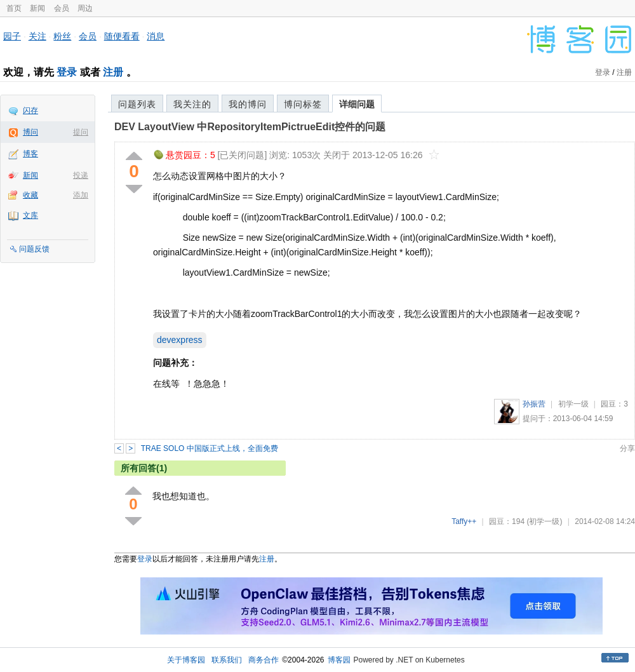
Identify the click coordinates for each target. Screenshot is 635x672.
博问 (30, 132)
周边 (85, 8)
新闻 (37, 8)
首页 (14, 8)
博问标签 (303, 104)
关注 (37, 36)
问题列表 (137, 104)
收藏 (30, 195)
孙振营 (534, 404)
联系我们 (227, 660)
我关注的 (192, 104)
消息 (156, 36)
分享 (627, 448)
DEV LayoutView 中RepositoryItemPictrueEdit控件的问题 (250, 127)
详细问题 (357, 104)
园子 (12, 36)
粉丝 (62, 36)
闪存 (30, 111)
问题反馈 (34, 249)
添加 (81, 195)
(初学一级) (544, 521)
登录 (67, 72)
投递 (81, 175)
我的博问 (248, 104)
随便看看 (122, 36)
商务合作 (264, 660)
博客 (30, 154)
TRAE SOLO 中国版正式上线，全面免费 (210, 448)
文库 (30, 215)
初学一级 (573, 404)
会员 (62, 8)
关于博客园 (186, 660)
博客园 (339, 660)
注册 (113, 72)
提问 (81, 132)
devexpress (180, 340)
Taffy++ (464, 521)
